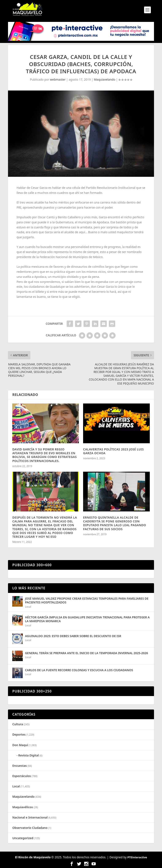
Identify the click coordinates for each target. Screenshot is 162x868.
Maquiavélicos (22, 807)
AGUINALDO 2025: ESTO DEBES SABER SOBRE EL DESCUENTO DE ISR (73, 636)
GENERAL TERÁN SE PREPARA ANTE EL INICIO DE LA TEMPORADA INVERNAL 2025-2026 (86, 653)
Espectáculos (22, 776)
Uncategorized (23, 838)
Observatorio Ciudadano (30, 828)
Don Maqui (20, 745)
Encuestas (20, 766)
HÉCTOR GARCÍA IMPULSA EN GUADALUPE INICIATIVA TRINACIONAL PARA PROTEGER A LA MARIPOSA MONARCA (87, 619)
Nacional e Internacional (30, 817)
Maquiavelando (105, 79)
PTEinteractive (137, 857)
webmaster (58, 79)
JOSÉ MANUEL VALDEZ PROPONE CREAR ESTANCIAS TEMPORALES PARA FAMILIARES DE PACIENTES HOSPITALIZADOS (87, 600)
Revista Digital (29, 755)
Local (28, 607)
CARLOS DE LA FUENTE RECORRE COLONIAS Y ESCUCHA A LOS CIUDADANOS (79, 670)
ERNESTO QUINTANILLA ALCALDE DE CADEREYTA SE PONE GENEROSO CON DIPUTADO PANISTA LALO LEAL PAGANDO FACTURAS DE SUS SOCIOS (115, 523)
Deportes (19, 734)
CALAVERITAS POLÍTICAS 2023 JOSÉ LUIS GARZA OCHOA (113, 451)
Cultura (18, 724)
